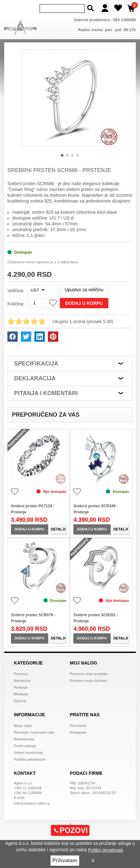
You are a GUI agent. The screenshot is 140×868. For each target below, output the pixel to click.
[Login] (105, 8)
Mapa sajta (23, 726)
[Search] (62, 9)
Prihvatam (65, 860)
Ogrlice (20, 701)
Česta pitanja (25, 746)
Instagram (78, 732)
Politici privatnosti (106, 850)
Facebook (78, 726)
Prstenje (21, 687)
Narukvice (22, 681)
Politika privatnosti (30, 759)
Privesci (21, 674)
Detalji (58, 529)
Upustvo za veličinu (84, 290)
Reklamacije (24, 739)
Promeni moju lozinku (88, 681)
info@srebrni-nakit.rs (32, 803)
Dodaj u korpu (84, 303)
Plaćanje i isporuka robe (34, 732)
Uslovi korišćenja (28, 753)
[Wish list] (118, 8)
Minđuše (21, 694)
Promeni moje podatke (89, 674)
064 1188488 (125, 20)
